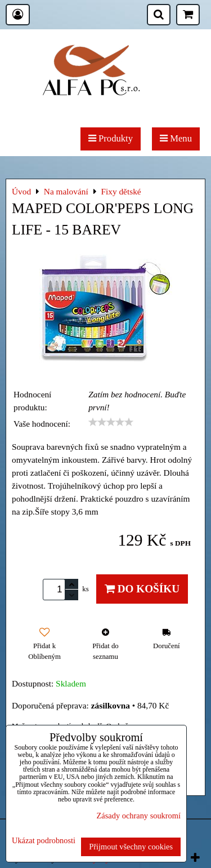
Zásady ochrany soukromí (139, 816)
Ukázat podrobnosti (44, 841)
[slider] (111, 422)
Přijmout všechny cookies (131, 847)
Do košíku (142, 589)
